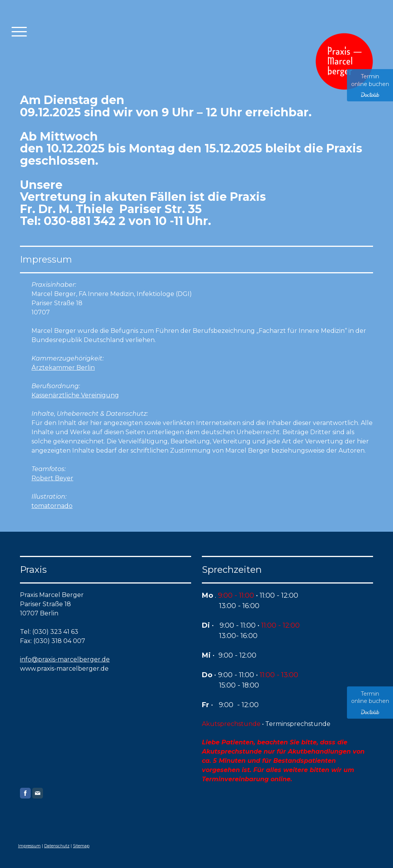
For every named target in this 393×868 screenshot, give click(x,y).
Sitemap (81, 846)
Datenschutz (57, 846)
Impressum (29, 846)
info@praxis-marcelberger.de (65, 659)
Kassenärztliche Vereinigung (75, 395)
